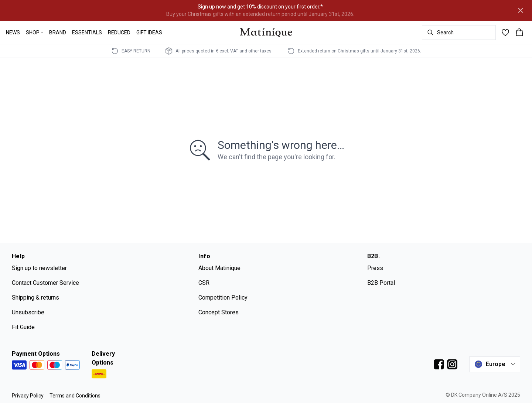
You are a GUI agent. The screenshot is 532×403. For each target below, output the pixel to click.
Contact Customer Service (45, 283)
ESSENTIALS (87, 33)
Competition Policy (223, 298)
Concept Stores (219, 312)
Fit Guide (23, 327)
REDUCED (119, 33)
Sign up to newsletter (39, 268)
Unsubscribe (28, 312)
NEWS (13, 33)
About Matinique (219, 268)
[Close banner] (521, 10)
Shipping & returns (35, 298)
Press (375, 268)
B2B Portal (381, 283)
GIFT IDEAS (149, 33)
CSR (204, 283)
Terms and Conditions (75, 396)
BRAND (58, 33)
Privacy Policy (28, 396)
